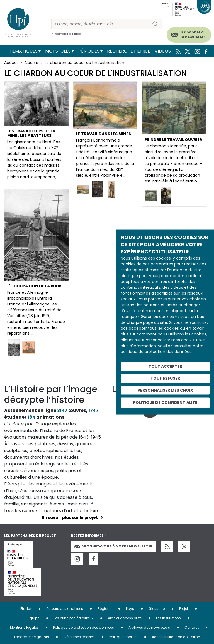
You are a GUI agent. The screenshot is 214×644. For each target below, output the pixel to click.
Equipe (34, 618)
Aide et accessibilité (125, 618)
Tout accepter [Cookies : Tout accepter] (165, 366)
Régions (104, 609)
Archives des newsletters (149, 627)
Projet (184, 609)
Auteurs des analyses (65, 609)
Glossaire (157, 609)
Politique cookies (123, 637)
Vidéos (163, 51)
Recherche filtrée (129, 51)
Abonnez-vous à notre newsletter (113, 546)
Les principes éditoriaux (74, 618)
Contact (192, 627)
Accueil (11, 63)
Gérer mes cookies (79, 637)
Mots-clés (58, 51)
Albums (31, 63)
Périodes (89, 51)
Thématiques (22, 51)
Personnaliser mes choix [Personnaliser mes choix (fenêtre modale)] (165, 390)
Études (26, 609)
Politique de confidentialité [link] (165, 403)
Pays (130, 609)
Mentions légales (24, 627)
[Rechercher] (100, 24)
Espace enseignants (32, 637)
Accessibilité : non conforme (176, 637)
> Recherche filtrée (66, 34)
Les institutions (168, 618)
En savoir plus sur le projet (70, 517)
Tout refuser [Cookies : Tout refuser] (165, 378)
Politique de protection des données (84, 627)
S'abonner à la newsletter (193, 35)
